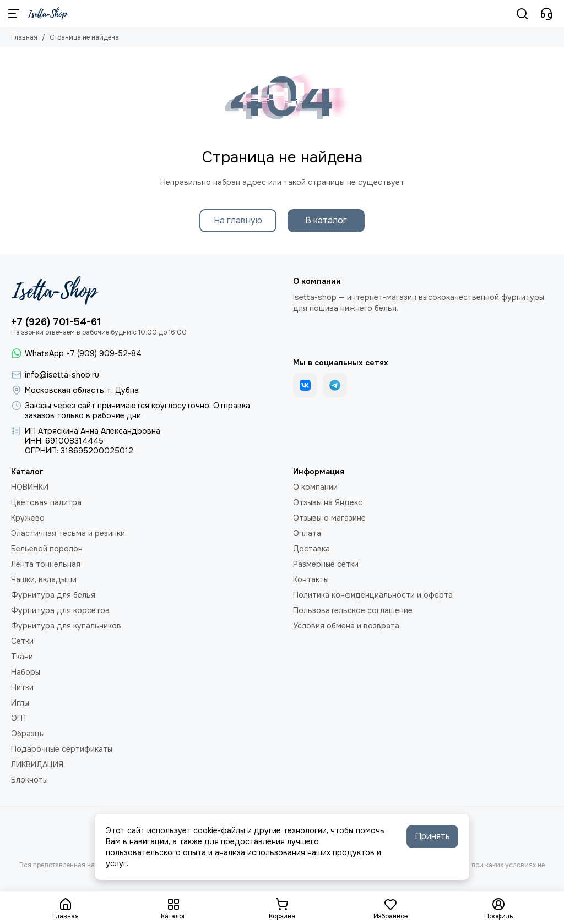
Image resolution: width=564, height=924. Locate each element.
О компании (315, 487)
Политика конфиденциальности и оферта (373, 595)
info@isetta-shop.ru (62, 375)
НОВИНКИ (30, 487)
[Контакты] (546, 14)
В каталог (326, 220)
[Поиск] (522, 14)
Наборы (26, 672)
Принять (432, 836)
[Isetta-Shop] (48, 14)
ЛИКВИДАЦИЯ (37, 764)
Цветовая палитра (46, 502)
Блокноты (29, 780)
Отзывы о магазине (329, 518)
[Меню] (14, 14)
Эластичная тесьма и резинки (68, 533)
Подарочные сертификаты (62, 749)
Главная (24, 37)
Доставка (311, 549)
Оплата (307, 533)
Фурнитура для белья (53, 595)
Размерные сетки (326, 564)
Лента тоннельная (46, 564)
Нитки (22, 687)
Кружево (28, 518)
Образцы (28, 734)
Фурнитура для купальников (66, 626)
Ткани (22, 657)
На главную (238, 220)
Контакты (311, 579)
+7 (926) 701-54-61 (56, 322)
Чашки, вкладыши (44, 579)
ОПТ (20, 718)
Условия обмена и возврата (346, 626)
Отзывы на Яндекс (328, 502)
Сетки (22, 641)
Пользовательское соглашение (353, 610)
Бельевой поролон (47, 549)
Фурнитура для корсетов (60, 610)
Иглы (20, 703)
